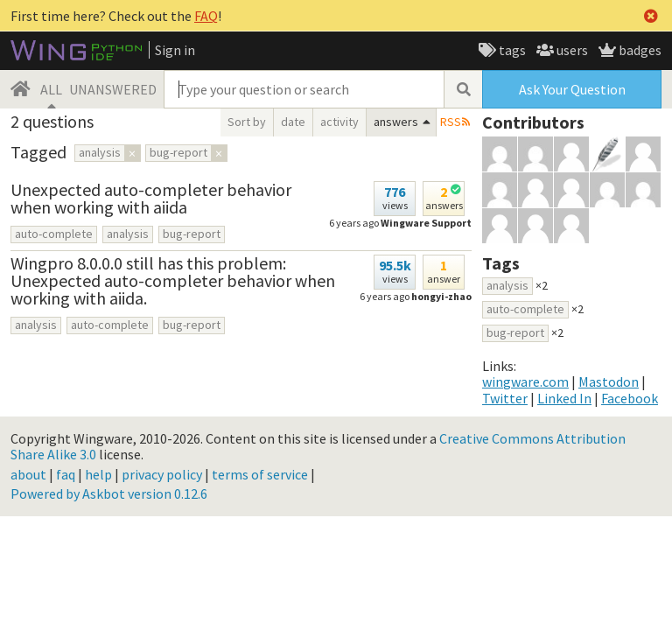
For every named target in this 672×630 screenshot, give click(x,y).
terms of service (260, 474)
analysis (128, 234)
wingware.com (525, 381)
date (293, 122)
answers (396, 122)
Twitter (505, 398)
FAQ (206, 16)
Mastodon (609, 381)
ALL (51, 89)
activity (339, 122)
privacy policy (162, 474)
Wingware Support (426, 223)
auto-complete (54, 234)
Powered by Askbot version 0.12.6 (109, 493)
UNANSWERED (113, 89)
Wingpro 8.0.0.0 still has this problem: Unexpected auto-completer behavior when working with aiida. (173, 280)
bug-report (192, 234)
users (571, 50)
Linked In (564, 398)
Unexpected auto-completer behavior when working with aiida (151, 198)
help (98, 474)
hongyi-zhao (441, 296)
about (28, 474)
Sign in (175, 50)
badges (639, 50)
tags (511, 50)
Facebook (630, 398)
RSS (451, 122)
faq (66, 474)
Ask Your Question (572, 89)
